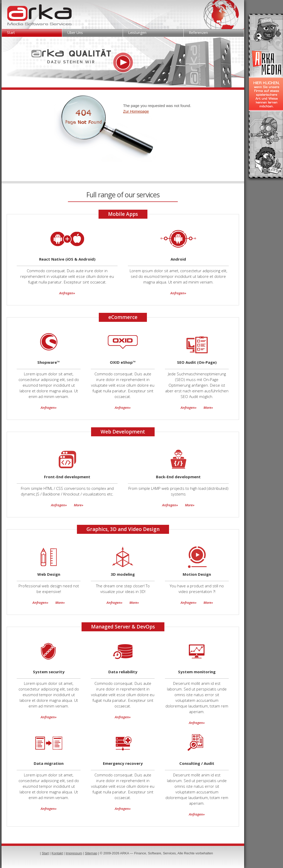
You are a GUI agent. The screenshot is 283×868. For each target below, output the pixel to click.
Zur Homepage (136, 111)
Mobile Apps (123, 214)
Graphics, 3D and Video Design (123, 529)
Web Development (123, 432)
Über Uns (75, 33)
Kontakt (57, 853)
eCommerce (123, 317)
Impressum (74, 853)
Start (11, 33)
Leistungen (137, 33)
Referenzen (198, 33)
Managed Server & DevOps (123, 627)
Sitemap (91, 853)
